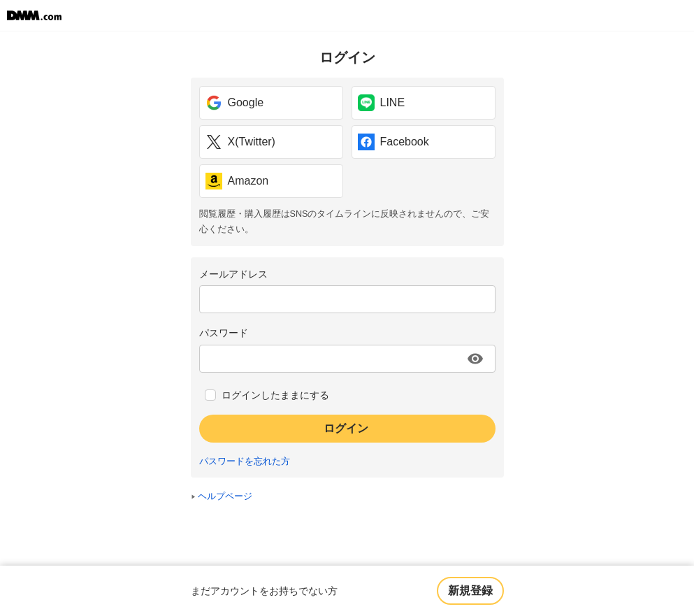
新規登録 (470, 590)
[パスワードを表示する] (475, 359)
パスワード (224, 333)
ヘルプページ (225, 496)
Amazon (237, 181)
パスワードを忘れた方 (245, 461)
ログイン (346, 428)
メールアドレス (233, 274)
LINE (382, 103)
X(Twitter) (240, 142)
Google (235, 103)
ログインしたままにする (275, 395)
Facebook (393, 142)
